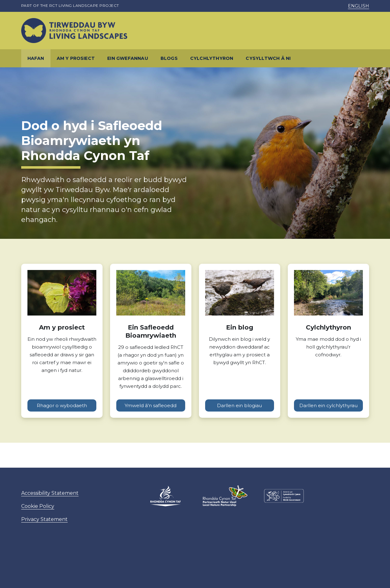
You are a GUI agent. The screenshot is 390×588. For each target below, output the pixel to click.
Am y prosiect (76, 58)
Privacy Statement (44, 519)
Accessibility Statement (50, 493)
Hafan (36, 58)
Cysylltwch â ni (268, 58)
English (359, 6)
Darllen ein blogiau (239, 405)
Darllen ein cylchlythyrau (328, 405)
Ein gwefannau (128, 58)
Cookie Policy (38, 506)
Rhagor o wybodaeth (62, 405)
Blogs (169, 58)
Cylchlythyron (212, 58)
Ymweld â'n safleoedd (151, 405)
